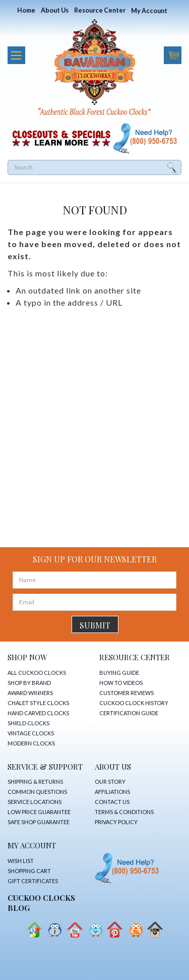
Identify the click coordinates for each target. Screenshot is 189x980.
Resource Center (100, 10)
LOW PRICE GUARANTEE (39, 812)
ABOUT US (113, 767)
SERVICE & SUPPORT (45, 767)
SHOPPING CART (29, 871)
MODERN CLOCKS (31, 743)
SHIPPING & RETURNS (35, 782)
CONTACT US (112, 802)
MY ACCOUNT (32, 845)
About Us (55, 10)
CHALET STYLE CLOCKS (38, 703)
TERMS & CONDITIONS (124, 812)
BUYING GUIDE (119, 673)
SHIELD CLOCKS (28, 723)
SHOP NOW (27, 657)
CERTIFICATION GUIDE (129, 713)
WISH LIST (21, 861)
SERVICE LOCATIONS (35, 802)
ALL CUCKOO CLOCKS (37, 673)
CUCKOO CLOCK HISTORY (134, 703)
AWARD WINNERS (30, 693)
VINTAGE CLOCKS (31, 733)
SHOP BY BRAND (29, 683)
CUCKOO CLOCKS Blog (41, 903)
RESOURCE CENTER (135, 657)
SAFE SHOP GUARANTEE (39, 822)
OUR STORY (110, 782)
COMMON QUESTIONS (37, 792)
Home (26, 10)
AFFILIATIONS (112, 792)
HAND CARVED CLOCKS (38, 713)
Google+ (34, 930)
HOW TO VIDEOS (121, 683)
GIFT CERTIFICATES (33, 881)
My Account (149, 11)
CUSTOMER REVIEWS (127, 693)
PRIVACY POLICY (116, 822)
